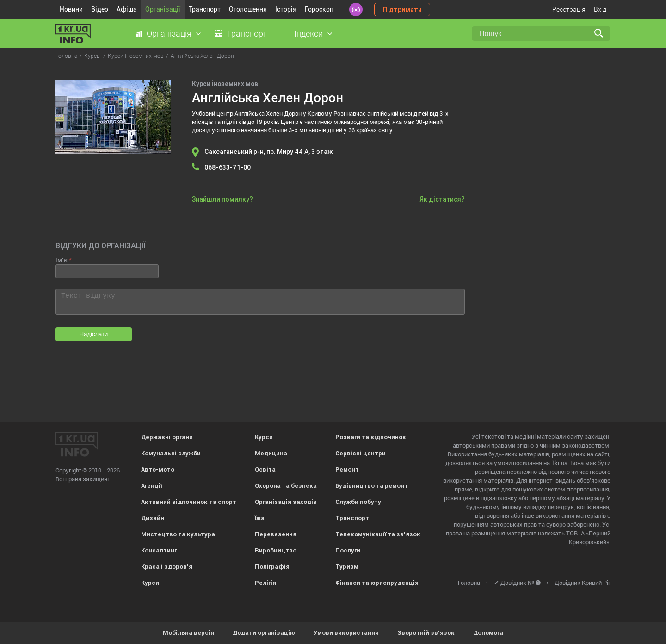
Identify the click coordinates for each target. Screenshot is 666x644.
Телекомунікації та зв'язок (378, 534)
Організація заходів (286, 502)
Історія (286, 9)
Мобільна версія (188, 633)
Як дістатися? (442, 199)
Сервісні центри (361, 453)
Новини (71, 9)
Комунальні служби (171, 453)
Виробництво (276, 550)
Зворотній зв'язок (426, 633)
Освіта (265, 469)
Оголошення (248, 9)
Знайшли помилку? (222, 199)
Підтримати (402, 10)
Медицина (271, 453)
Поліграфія (272, 567)
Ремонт (347, 469)
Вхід (600, 9)
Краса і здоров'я (167, 567)
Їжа (260, 518)
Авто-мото (158, 469)
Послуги (348, 550)
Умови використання (346, 633)
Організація (169, 34)
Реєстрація (569, 9)
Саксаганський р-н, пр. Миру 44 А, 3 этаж (268, 152)
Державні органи (167, 437)
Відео (100, 9)
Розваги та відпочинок (371, 437)
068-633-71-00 (228, 167)
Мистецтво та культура (178, 534)
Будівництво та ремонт (372, 486)
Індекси (308, 34)
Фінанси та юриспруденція (377, 583)
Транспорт (205, 9)
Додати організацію (264, 633)
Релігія (265, 583)
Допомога (488, 633)
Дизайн (153, 518)
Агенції (151, 486)
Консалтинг (159, 550)
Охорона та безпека (286, 486)
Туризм (347, 567)
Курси (150, 583)
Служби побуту (358, 502)
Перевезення (276, 534)
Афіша (127, 9)
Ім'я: (62, 260)
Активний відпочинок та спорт (189, 502)
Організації (163, 9)
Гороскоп (319, 9)
